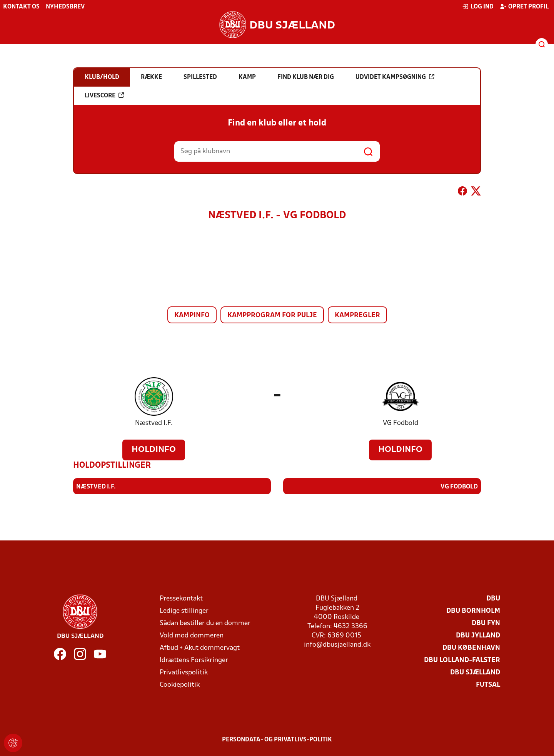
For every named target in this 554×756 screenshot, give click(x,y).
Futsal (488, 685)
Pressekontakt (181, 598)
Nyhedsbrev (65, 7)
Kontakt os (21, 7)
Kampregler (357, 315)
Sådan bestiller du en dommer (205, 623)
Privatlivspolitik (184, 672)
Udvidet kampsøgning (395, 77)
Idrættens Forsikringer (194, 660)
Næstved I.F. (154, 423)
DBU (493, 598)
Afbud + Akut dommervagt (200, 648)
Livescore (104, 95)
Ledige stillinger (184, 611)
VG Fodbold (400, 423)
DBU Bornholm (473, 611)
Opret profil (524, 7)
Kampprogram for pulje (272, 315)
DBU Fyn (486, 623)
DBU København (471, 648)
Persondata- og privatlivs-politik (277, 739)
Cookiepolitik (180, 685)
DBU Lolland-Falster (462, 660)
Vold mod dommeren (192, 635)
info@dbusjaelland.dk (337, 645)
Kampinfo (192, 315)
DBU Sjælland (475, 672)
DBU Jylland (478, 635)
